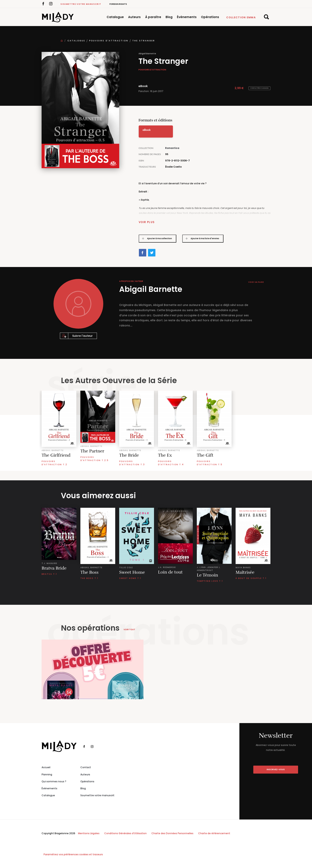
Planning (47, 774)
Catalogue (115, 17)
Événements (187, 17)
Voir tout (129, 630)
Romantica (172, 148)
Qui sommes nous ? (54, 781)
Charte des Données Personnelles (172, 833)
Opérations (210, 17)
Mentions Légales (89, 833)
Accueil (46, 767)
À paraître (153, 17)
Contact (86, 767)
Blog (169, 17)
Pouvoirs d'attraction (109, 41)
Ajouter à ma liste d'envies (201, 238)
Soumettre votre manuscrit (81, 4)
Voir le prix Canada (259, 88)
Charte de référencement (214, 833)
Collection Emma (241, 17)
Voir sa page (255, 282)
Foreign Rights (118, 4)
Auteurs (134, 17)
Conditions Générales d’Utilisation (125, 833)
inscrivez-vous (276, 769)
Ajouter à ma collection (156, 238)
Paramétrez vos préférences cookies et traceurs (73, 854)
